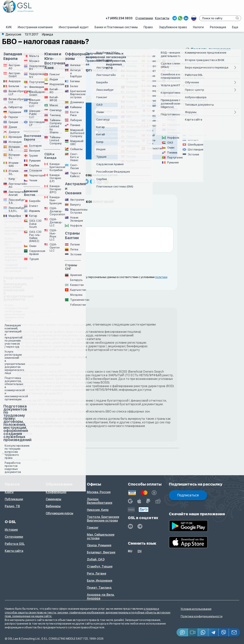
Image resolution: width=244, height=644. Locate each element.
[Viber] (224, 632)
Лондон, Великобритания (100, 501)
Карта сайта (14, 551)
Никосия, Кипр (98, 510)
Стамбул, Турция (100, 566)
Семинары (53, 499)
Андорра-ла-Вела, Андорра (101, 597)
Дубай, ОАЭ (96, 559)
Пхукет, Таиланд (99, 588)
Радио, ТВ (12, 506)
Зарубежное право (173, 27)
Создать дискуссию (211, 49)
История (11, 530)
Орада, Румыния (99, 545)
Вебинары (53, 506)
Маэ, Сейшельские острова (101, 536)
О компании (144, 18)
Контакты (162, 18)
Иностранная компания (35, 27)
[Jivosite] (182, 632)
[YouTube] (130, 526)
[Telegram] (213, 632)
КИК (9, 27)
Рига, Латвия (97, 574)
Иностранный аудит (74, 27)
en (140, 551)
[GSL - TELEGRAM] (140, 526)
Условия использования (196, 609)
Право (148, 27)
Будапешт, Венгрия (101, 552)
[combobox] (99, 123)
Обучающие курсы (59, 513)
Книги (9, 492)
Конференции (56, 492)
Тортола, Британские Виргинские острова (103, 519)
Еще (235, 27)
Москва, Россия (99, 492)
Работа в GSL (15, 544)
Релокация (218, 27)
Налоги (198, 27)
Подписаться (188, 495)
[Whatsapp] (203, 632)
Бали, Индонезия (100, 581)
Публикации (14, 499)
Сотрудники (14, 537)
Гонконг (93, 528)
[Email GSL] (235, 632)
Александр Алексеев (34, 312)
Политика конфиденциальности (202, 616)
